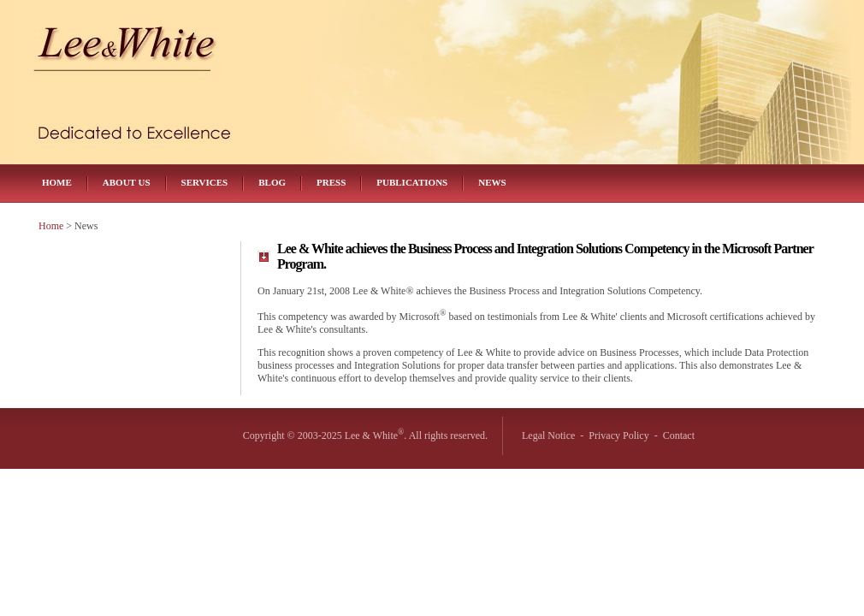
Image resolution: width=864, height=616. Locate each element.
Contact (679, 435)
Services (205, 182)
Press (331, 182)
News (492, 182)
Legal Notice (548, 435)
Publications (412, 182)
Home (57, 182)
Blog (272, 182)
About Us (127, 182)
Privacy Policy (618, 435)
